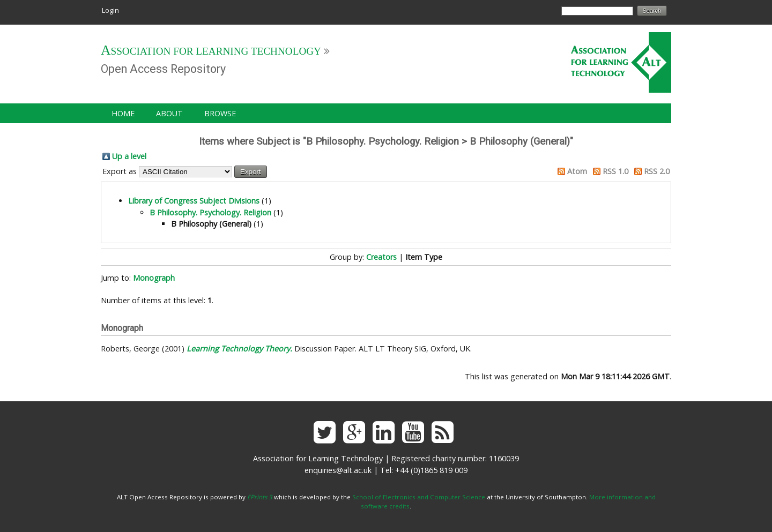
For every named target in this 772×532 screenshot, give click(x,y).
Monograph (154, 278)
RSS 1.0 (615, 171)
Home (123, 113)
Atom (577, 171)
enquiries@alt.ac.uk (338, 470)
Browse (220, 113)
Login (110, 10)
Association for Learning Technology (211, 51)
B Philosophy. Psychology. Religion (210, 212)
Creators (381, 257)
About (169, 113)
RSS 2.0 (657, 171)
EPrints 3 (260, 497)
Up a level (129, 156)
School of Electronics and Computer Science (419, 497)
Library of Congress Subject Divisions (194, 201)
